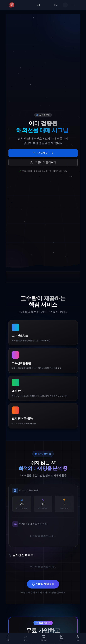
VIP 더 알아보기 (43, 585)
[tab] (9, 638)
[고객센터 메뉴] (39, 5)
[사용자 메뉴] (65, 5)
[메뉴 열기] (74, 5)
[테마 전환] (55, 5)
